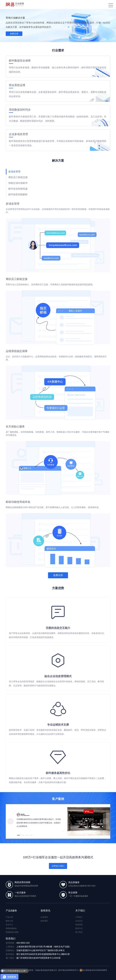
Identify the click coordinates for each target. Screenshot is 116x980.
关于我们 (80, 911)
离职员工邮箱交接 (18, 177)
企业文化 (79, 921)
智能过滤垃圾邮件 (18, 183)
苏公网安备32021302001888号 (93, 970)
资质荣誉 (79, 925)
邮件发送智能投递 (18, 189)
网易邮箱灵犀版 (12, 932)
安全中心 (9, 925)
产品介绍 (9, 917)
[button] (106, 821)
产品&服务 (11, 911)
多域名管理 (14, 172)
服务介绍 (9, 921)
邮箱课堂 (44, 921)
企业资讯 (44, 917)
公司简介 (79, 917)
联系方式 (79, 928)
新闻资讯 (45, 911)
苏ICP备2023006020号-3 (68, 970)
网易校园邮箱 (11, 928)
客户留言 (79, 932)
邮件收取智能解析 (18, 194)
